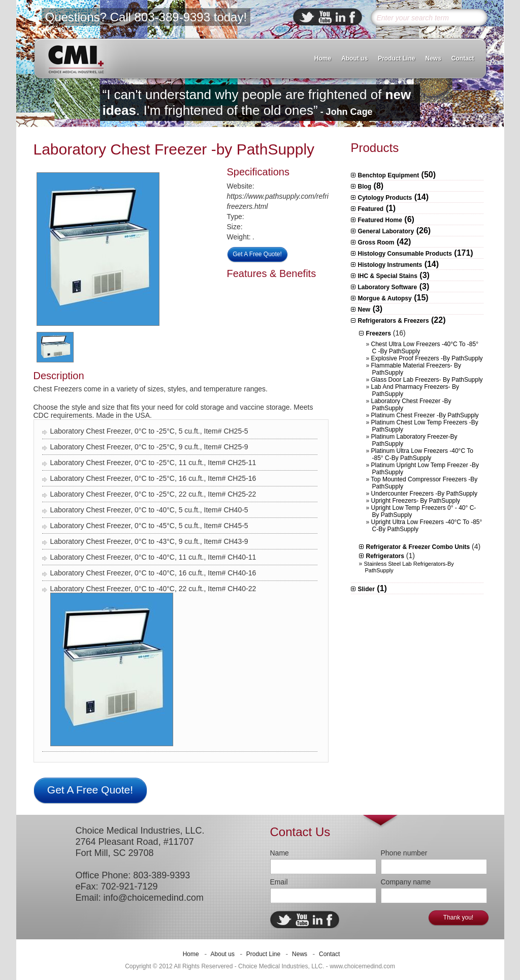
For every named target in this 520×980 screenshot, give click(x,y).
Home (323, 58)
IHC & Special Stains (388, 276)
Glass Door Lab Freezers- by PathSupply (427, 380)
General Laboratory (386, 231)
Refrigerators (385, 556)
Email (279, 882)
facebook (352, 17)
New (364, 310)
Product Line (396, 58)
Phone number (404, 853)
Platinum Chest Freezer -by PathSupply (425, 415)
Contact (463, 58)
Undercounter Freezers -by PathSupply (424, 494)
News (433, 58)
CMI (76, 59)
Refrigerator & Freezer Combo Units (418, 547)
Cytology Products (385, 198)
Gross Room (376, 242)
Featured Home (380, 220)
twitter (307, 17)
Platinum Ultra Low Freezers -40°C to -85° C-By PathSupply (422, 454)
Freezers (379, 333)
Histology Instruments (390, 265)
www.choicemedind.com (362, 966)
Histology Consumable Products (405, 254)
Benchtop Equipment (389, 175)
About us (354, 58)
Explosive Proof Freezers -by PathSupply (427, 358)
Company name (406, 882)
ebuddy (325, 17)
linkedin (340, 17)
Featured (371, 209)
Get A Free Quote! (257, 254)
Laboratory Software (388, 287)
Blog (365, 187)
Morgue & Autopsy (385, 298)
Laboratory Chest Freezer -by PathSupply (174, 149)
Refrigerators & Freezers (394, 321)
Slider (366, 589)
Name (280, 853)
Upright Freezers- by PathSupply (416, 501)
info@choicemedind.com (154, 898)
